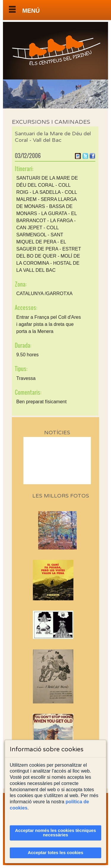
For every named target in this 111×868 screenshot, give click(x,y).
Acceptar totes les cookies (56, 853)
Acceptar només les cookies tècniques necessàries (56, 833)
